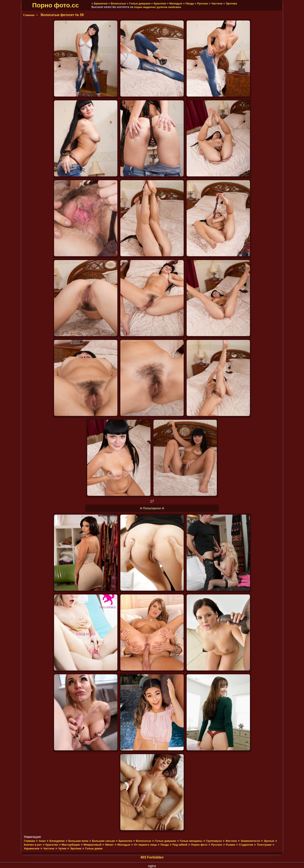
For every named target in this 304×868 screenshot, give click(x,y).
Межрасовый (93, 845)
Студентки (246, 845)
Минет (109, 845)
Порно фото (199, 845)
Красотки (160, 3)
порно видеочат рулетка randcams (157, 7)
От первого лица (145, 845)
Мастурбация (71, 845)
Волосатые (118, 3)
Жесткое (231, 841)
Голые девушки (140, 3)
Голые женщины (191, 841)
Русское (203, 3)
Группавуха (214, 841)
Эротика (231, 3)
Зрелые (269, 841)
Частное (217, 3)
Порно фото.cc (56, 5)
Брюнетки (101, 3)
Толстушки (264, 845)
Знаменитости (250, 841)
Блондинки (57, 841)
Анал (42, 841)
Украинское (32, 848)
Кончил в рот (33, 845)
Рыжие (231, 845)
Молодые (176, 3)
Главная (29, 15)
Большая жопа (78, 841)
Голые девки (94, 848)
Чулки (62, 848)
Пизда (190, 3)
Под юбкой (180, 845)
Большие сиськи (103, 841)
